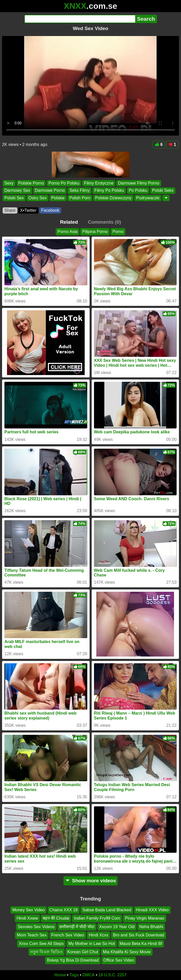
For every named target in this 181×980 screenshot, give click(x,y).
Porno (118, 232)
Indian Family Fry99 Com (97, 918)
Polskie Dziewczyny (113, 198)
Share (10, 210)
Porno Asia (67, 232)
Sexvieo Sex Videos (36, 927)
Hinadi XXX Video (152, 910)
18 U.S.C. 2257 (113, 975)
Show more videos (90, 881)
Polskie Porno (31, 183)
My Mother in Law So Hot (92, 944)
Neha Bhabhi (151, 927)
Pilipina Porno (95, 232)
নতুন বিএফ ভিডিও (46, 952)
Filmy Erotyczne (99, 183)
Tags (74, 975)
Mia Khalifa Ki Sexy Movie (127, 952)
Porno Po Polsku (64, 183)
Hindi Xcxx (99, 935)
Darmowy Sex (17, 190)
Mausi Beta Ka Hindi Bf (141, 944)
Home (60, 975)
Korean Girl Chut (83, 952)
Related (69, 222)
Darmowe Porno (50, 190)
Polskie (58, 198)
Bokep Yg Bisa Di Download (73, 960)
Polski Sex (14, 198)
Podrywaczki (148, 198)
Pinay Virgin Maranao (145, 918)
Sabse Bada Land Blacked (107, 910)
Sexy (9, 183)
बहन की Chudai (56, 918)
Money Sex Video (28, 910)
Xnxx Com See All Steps (41, 944)
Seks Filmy (79, 190)
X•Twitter (28, 210)
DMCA (89, 975)
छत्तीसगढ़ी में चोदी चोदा (77, 927)
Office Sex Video (119, 960)
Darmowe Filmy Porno (139, 183)
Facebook (50, 210)
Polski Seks (163, 190)
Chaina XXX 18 (64, 910)
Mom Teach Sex (32, 935)
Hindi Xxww (27, 918)
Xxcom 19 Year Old (117, 927)
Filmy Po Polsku (109, 190)
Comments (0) (104, 222)
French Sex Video (68, 935)
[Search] (80, 19)
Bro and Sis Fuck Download (138, 935)
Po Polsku (138, 190)
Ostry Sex (38, 198)
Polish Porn (80, 198)
